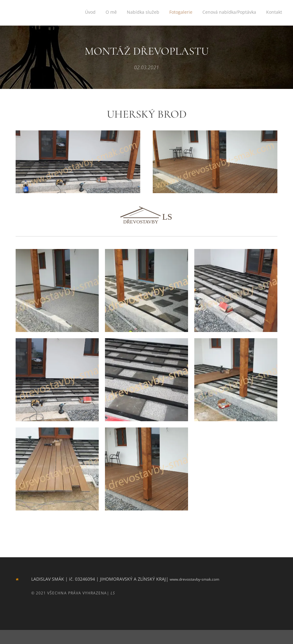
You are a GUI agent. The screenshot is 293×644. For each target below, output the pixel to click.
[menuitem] (234, 13)
